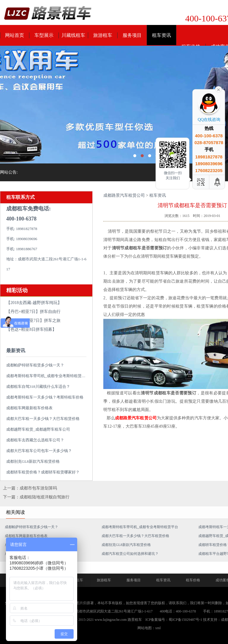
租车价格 (193, 580)
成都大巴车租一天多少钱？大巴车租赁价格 (43, 419)
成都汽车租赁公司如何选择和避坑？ (130, 554)
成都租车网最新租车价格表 (29, 408)
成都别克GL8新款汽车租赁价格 (33, 461)
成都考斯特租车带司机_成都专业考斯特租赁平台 (48, 376)
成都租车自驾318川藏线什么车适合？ (38, 386)
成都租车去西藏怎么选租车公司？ (35, 440)
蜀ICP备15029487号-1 (185, 620)
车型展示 (44, 35)
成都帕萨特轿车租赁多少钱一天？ (35, 365)
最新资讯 (16, 351)
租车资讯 (161, 35)
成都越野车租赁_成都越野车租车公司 (38, 429)
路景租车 (135, 620)
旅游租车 (103, 35)
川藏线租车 (73, 35)
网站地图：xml (149, 628)
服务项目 (132, 35)
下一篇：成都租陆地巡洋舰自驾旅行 (36, 497)
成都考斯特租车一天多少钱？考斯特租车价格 (45, 397)
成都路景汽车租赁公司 (124, 195)
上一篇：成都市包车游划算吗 (30, 488)
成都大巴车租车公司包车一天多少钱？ (39, 451)
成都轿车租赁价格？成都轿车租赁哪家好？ (43, 472)
